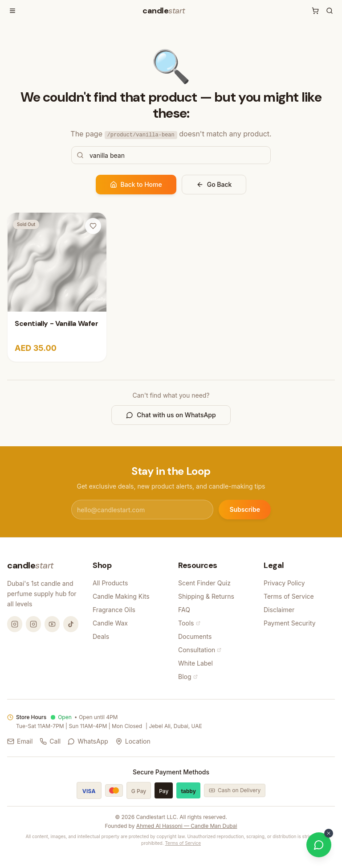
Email (20, 741)
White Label (195, 663)
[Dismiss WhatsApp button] (329, 833)
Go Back (214, 184)
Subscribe (245, 509)
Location (133, 741)
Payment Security (290, 623)
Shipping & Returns (206, 596)
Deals (101, 636)
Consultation (200, 650)
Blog (188, 677)
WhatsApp (88, 741)
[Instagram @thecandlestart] (33, 624)
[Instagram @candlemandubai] (15, 624)
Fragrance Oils (114, 610)
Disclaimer (279, 610)
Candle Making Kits (121, 596)
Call (50, 741)
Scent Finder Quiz (204, 583)
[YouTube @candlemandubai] (52, 624)
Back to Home (136, 184)
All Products (110, 583)
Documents (195, 636)
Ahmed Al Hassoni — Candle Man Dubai (187, 826)
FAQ (184, 610)
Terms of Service (289, 596)
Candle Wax (110, 623)
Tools (189, 623)
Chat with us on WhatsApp (171, 415)
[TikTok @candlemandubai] (71, 624)
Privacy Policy (284, 583)
